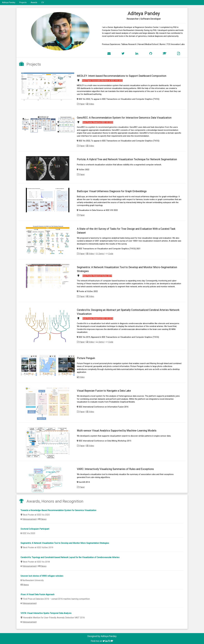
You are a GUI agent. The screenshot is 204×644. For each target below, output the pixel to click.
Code (109, 254)
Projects (23, 2)
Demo (100, 254)
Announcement (29, 519)
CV (43, 2)
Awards (34, 2)
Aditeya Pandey (9, 2)
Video (90, 104)
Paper (81, 104)
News (42, 519)
